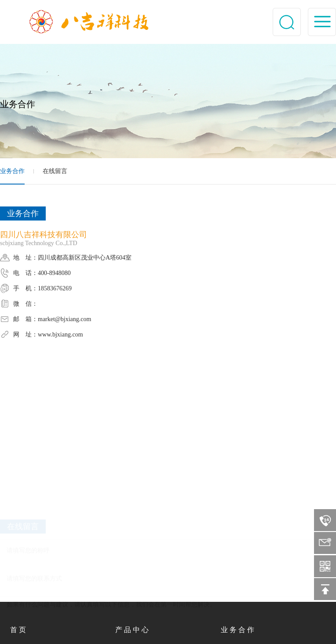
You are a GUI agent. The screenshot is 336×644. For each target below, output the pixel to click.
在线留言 (55, 171)
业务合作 (12, 171)
